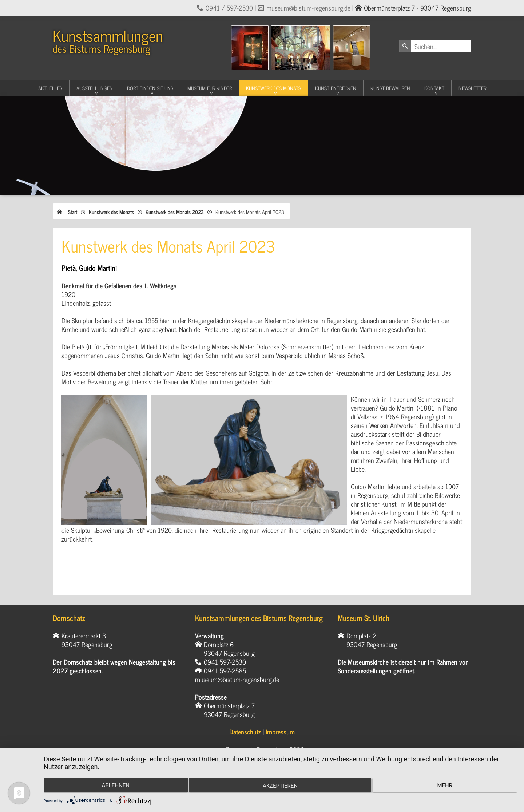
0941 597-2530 (225, 662)
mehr (446, 786)
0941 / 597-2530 (229, 8)
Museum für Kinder (210, 88)
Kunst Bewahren (390, 88)
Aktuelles (50, 88)
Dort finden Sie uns (150, 88)
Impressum (280, 732)
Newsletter (472, 88)
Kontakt (434, 88)
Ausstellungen (95, 88)
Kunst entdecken (336, 88)
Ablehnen (114, 786)
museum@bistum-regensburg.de (308, 8)
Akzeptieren (280, 787)
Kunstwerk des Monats (273, 88)
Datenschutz (245, 732)
